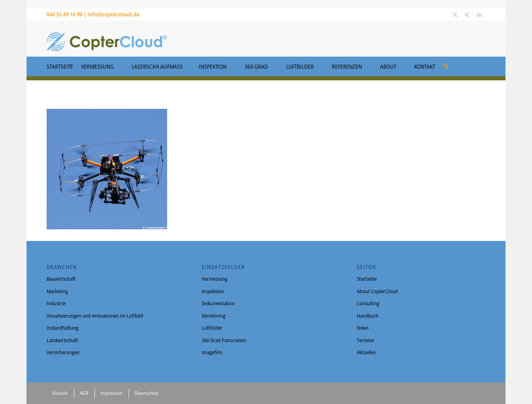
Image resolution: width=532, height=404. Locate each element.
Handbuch (368, 316)
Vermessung (215, 279)
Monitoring (214, 316)
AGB (84, 393)
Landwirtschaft (62, 340)
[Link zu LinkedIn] (479, 14)
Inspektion (213, 291)
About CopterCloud (377, 291)
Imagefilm (212, 352)
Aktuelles (366, 352)
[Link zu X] (455, 14)
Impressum (112, 393)
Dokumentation (218, 303)
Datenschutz (147, 393)
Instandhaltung (62, 328)
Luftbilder (212, 328)
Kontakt (60, 393)
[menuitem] (446, 63)
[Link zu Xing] (467, 14)
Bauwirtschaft (61, 279)
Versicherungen (63, 352)
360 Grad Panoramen (224, 340)
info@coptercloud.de (114, 14)
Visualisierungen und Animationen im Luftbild (95, 316)
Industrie (56, 303)
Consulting (368, 303)
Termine (365, 340)
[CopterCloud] (107, 39)
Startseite (367, 279)
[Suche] (446, 66)
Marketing (57, 291)
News (363, 328)
